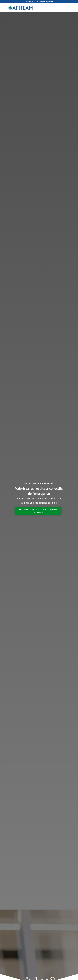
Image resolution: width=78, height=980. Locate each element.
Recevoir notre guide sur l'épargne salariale (38, 511)
